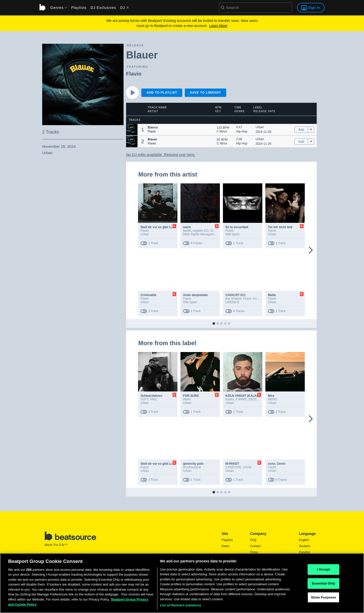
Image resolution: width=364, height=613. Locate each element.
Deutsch (305, 546)
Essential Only (323, 585)
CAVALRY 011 (236, 295)
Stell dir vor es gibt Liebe (159, 227)
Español (304, 552)
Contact (255, 546)
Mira (271, 396)
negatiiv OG (200, 231)
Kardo (230, 399)
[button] (132, 130)
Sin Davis (217, 231)
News (225, 546)
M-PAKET (232, 464)
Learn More (218, 26)
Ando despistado (195, 295)
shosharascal (192, 467)
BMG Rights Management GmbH (205, 234)
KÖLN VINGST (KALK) (242, 396)
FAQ (253, 540)
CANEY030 (233, 467)
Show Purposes (323, 599)
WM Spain (232, 234)
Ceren (272, 467)
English (304, 540)
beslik (187, 231)
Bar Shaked (233, 299)
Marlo (187, 399)
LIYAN (247, 467)
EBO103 (254, 399)
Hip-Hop (242, 132)
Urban (260, 127)
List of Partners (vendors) (180, 608)
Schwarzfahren (151, 396)
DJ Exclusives (103, 8)
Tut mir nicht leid (280, 227)
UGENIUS (232, 302)
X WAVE (241, 399)
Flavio (134, 74)
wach (187, 227)
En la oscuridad (237, 227)
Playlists (79, 8)
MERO (272, 399)
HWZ (153, 399)
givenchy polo (193, 464)
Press (254, 552)
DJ (124, 8)
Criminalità (148, 295)
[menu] (57, 8)
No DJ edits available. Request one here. (161, 155)
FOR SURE (191, 396)
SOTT (145, 399)
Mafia (272, 295)
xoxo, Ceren (277, 464)
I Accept (323, 572)
